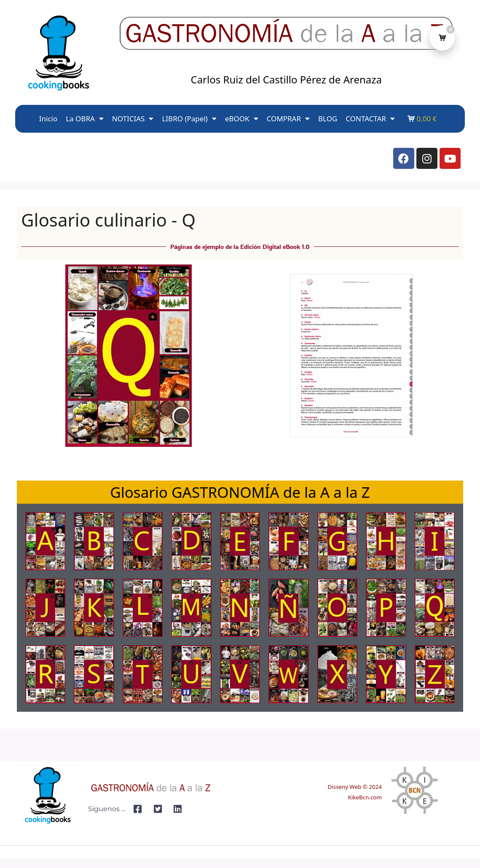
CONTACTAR (370, 119)
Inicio (48, 119)
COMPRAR (288, 119)
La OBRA (85, 119)
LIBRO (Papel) (189, 119)
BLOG (328, 119)
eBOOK (242, 119)
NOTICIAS (133, 119)
